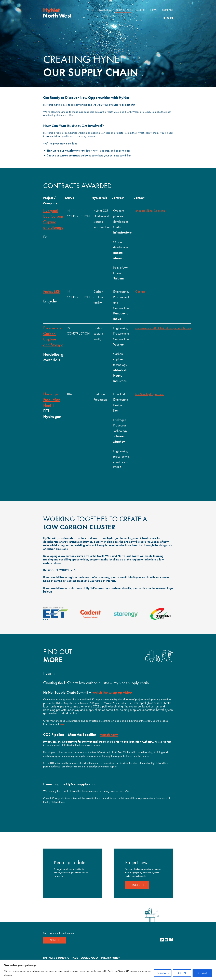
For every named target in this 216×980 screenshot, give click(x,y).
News (154, 10)
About (90, 10)
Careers (140, 10)
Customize (161, 973)
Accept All (202, 973)
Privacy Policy (111, 958)
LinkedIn (137, 885)
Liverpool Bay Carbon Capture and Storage (53, 219)
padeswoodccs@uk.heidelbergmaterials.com (163, 328)
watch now (109, 735)
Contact (167, 10)
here (62, 724)
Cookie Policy (90, 958)
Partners (105, 10)
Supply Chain (123, 10)
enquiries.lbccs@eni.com (150, 211)
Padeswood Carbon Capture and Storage (53, 336)
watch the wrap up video (112, 692)
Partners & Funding (56, 958)
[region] (108, 970)
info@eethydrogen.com (150, 394)
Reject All (182, 973)
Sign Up (55, 940)
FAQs (75, 958)
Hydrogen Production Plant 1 (52, 400)
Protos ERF (52, 291)
